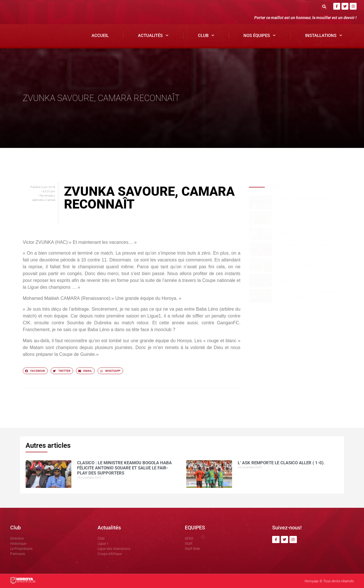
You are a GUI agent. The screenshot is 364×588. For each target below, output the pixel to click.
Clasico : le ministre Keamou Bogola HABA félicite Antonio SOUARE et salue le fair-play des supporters (306, 202)
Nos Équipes (260, 35)
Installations (324, 35)
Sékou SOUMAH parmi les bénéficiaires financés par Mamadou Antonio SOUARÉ (305, 296)
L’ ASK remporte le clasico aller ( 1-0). (305, 214)
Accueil (100, 36)
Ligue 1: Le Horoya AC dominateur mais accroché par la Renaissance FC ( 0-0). (305, 263)
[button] (324, 6)
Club (206, 35)
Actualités (153, 35)
